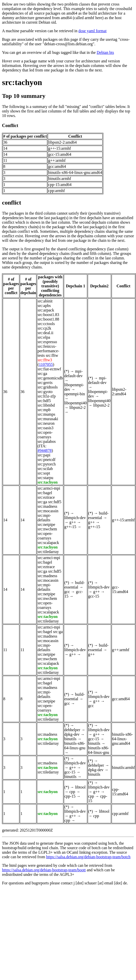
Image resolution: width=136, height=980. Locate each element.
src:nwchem (47, 529)
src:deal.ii (45, 333)
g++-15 (70, 527)
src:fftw (52, 355)
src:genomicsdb (50, 378)
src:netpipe (46, 524)
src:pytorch (47, 464)
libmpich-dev (75, 518)
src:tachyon (22, 82)
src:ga (42, 374)
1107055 (46, 364)
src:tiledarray (48, 552)
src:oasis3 (45, 428)
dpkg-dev (72, 734)
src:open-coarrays (45, 435)
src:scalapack (48, 543)
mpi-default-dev (74, 374)
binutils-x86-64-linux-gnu (75, 746)
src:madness (47, 506)
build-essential (98, 515)
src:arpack (46, 310)
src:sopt (44, 473)
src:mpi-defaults (44, 518)
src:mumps (46, 414)
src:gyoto (45, 392)
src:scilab (45, 469)
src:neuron (46, 423)
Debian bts (105, 52)
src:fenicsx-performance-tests (48, 351)
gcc (67, 592)
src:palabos (47, 441)
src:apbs (44, 306)
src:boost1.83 (48, 315)
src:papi (44, 455)
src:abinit (45, 301)
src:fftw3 (45, 360)
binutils (70, 739)
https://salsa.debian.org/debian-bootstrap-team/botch (88, 857)
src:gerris (45, 383)
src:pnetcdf (46, 460)
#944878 (44, 450)
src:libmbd (46, 405)
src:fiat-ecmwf (49, 369)
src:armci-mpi (49, 488)
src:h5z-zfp (47, 396)
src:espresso (47, 342)
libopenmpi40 (76, 403)
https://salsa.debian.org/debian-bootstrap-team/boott (44, 870)
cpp (72, 792)
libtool (80, 787)
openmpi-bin (75, 394)
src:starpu (45, 478)
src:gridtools (48, 387)
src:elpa (44, 337)
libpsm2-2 (78, 407)
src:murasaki (48, 419)
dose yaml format (93, 31)
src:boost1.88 (48, 319)
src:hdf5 (44, 401)
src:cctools (46, 324)
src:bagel (45, 493)
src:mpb (44, 410)
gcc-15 (94, 596)
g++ (73, 522)
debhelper (72, 730)
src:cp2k (44, 328)
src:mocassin (48, 511)
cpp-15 (70, 796)
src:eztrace (46, 497)
